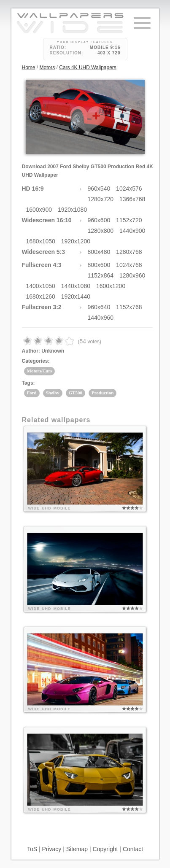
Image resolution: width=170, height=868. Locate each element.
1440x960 (101, 318)
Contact (133, 849)
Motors (47, 67)
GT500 (76, 393)
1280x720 (101, 199)
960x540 (99, 189)
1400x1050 (41, 286)
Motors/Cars (40, 371)
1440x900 (132, 231)
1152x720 (129, 220)
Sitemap (77, 849)
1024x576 (129, 189)
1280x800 (101, 231)
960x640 (99, 307)
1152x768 (129, 307)
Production (103, 393)
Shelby (53, 393)
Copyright (105, 849)
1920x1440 (76, 297)
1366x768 (132, 199)
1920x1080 (72, 210)
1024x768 (129, 265)
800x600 (99, 265)
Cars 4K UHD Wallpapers (88, 67)
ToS (32, 849)
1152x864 (101, 275)
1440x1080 (76, 286)
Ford (32, 393)
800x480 (99, 252)
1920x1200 (76, 241)
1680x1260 (41, 297)
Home (29, 67)
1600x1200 (111, 286)
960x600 (99, 220)
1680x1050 (41, 241)
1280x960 (132, 275)
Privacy (51, 849)
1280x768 (129, 252)
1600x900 (39, 210)
